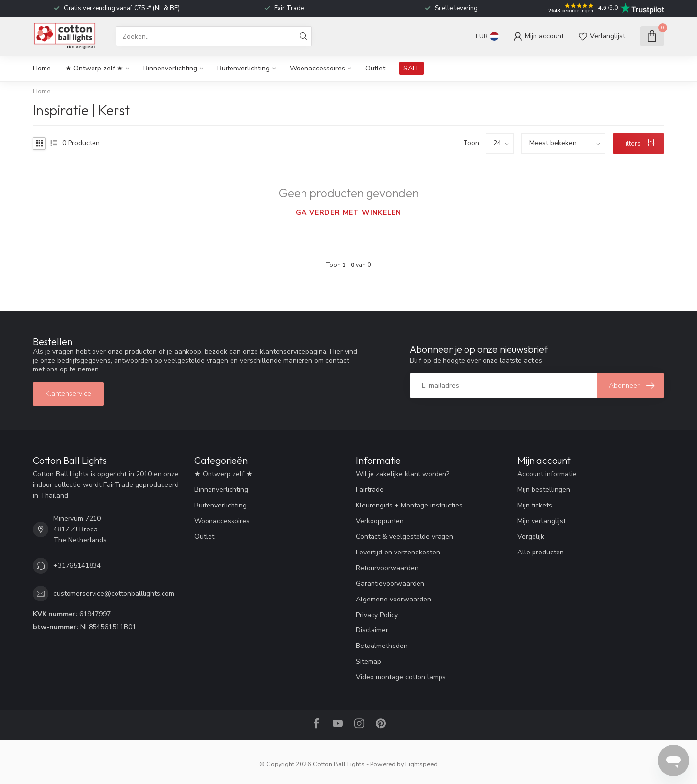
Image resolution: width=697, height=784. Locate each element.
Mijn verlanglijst (542, 521)
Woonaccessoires (317, 68)
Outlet (375, 68)
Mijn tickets (535, 505)
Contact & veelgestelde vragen (405, 537)
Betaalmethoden (382, 646)
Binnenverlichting (170, 68)
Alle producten (541, 552)
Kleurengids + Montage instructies (409, 505)
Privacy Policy (377, 615)
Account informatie (547, 474)
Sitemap (369, 661)
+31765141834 (77, 565)
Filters (638, 144)
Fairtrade (370, 490)
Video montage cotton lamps (401, 677)
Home (42, 68)
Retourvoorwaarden (387, 568)
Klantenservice (68, 394)
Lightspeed (421, 764)
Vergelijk (531, 537)
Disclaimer (372, 630)
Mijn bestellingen (544, 490)
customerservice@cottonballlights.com (114, 593)
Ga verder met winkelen (348, 213)
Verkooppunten (380, 521)
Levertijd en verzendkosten (398, 552)
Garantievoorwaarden (390, 584)
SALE (412, 68)
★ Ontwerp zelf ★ (94, 68)
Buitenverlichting (244, 68)
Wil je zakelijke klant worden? (403, 474)
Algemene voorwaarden (394, 599)
